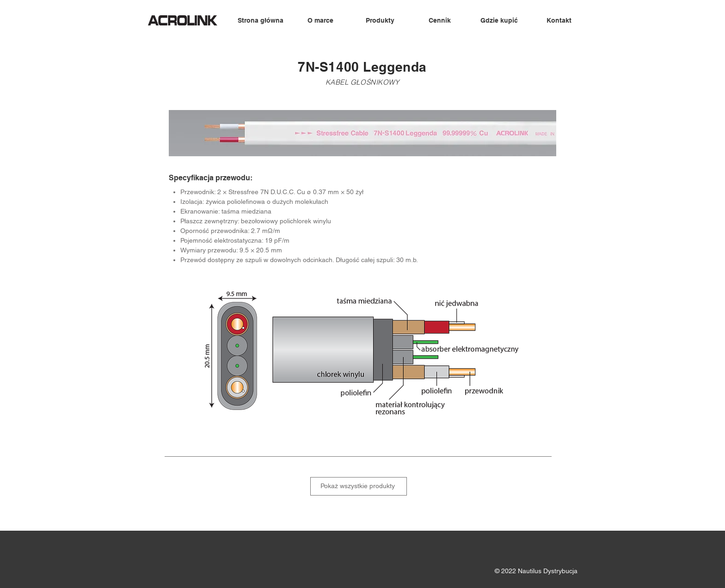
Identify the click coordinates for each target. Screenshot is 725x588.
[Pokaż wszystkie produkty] (359, 486)
